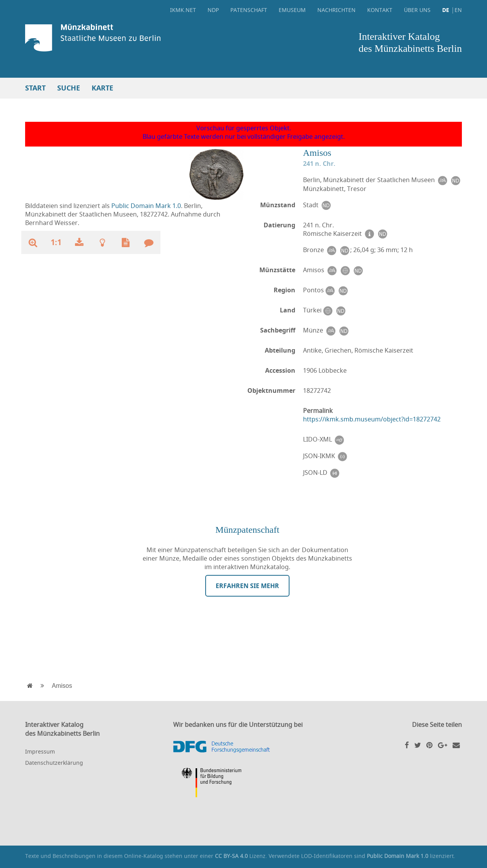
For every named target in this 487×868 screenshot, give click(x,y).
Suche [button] (69, 88)
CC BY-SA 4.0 (231, 856)
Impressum (40, 751)
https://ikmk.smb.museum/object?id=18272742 (372, 419)
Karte (102, 88)
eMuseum (292, 10)
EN (458, 10)
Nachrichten (336, 10)
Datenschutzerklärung (54, 763)
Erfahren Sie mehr (247, 586)
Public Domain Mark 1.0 (146, 206)
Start (35, 88)
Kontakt (380, 10)
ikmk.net (183, 10)
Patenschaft (249, 10)
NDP (213, 10)
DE (446, 10)
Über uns (417, 10)
